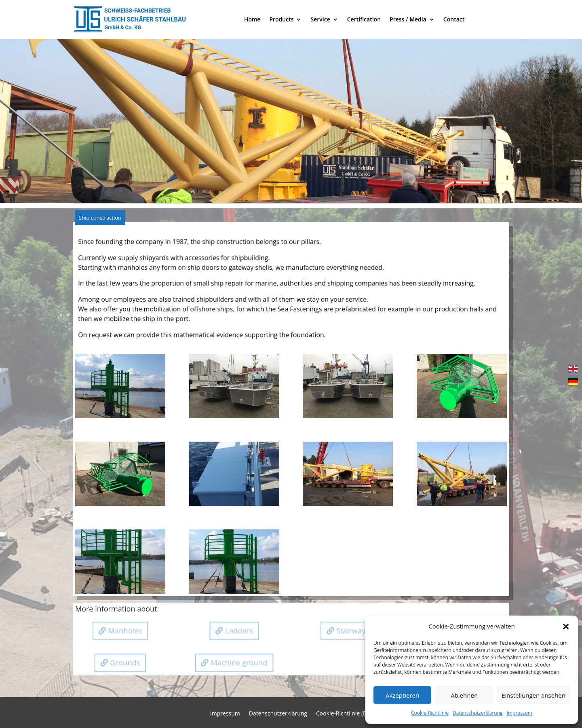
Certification (364, 19)
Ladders (240, 630)
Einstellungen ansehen (533, 695)
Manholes (126, 630)
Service (320, 19)
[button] (566, 626)
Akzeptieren (402, 695)
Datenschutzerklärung (478, 713)
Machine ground (240, 663)
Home (252, 19)
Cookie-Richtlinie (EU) (344, 714)
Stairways (354, 630)
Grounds (126, 663)
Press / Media (408, 19)
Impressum (520, 713)
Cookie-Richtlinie (430, 713)
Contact (454, 19)
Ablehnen (464, 695)
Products (281, 19)
